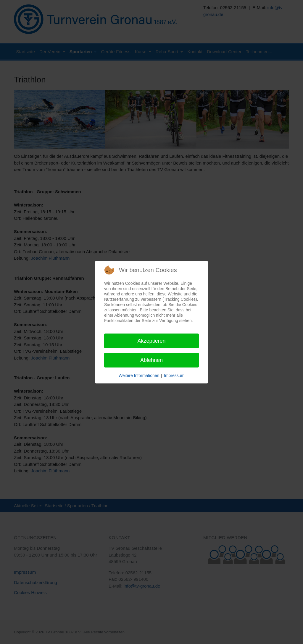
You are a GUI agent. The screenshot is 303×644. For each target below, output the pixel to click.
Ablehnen (151, 360)
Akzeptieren (151, 341)
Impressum (174, 375)
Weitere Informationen (139, 375)
